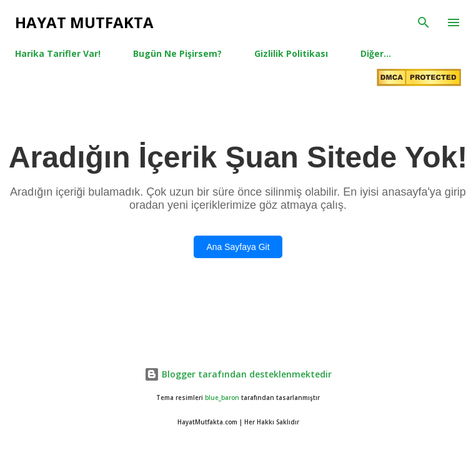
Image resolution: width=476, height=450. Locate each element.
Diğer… (376, 53)
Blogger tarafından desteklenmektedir (238, 374)
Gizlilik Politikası (291, 53)
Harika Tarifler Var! (58, 53)
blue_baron (222, 398)
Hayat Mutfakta (84, 22)
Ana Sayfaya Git (238, 247)
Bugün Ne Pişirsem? (177, 53)
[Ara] (424, 22)
